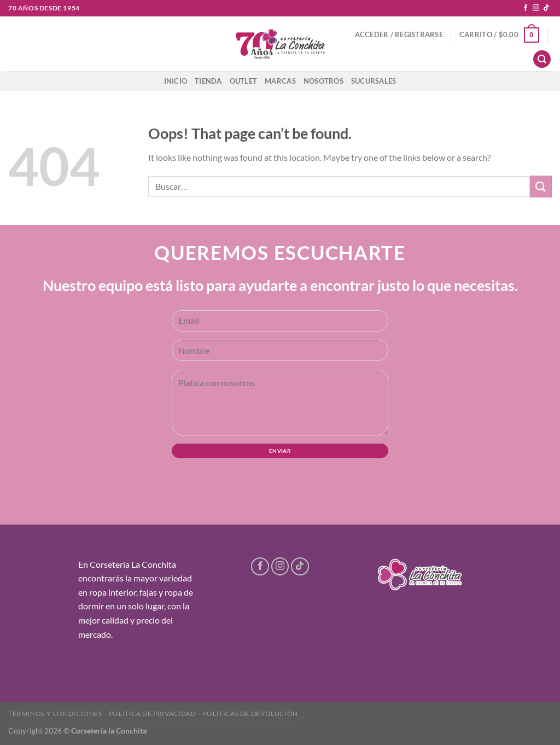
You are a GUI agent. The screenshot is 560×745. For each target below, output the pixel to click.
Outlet (244, 81)
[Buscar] (542, 59)
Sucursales (374, 81)
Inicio (176, 81)
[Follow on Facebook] (526, 8)
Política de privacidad (152, 714)
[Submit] (541, 186)
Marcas (280, 81)
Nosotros (323, 81)
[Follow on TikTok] (546, 8)
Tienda (208, 81)
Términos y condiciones (55, 714)
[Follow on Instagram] (536, 8)
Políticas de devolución (250, 714)
